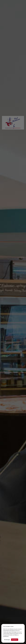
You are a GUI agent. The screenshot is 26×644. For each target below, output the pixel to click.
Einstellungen (7, 640)
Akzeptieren (15, 640)
